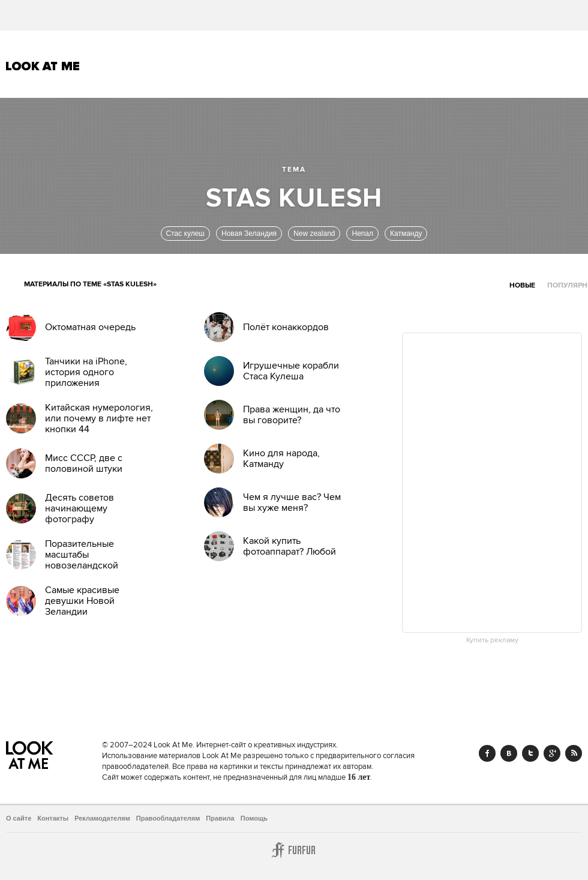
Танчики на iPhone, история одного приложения (86, 372)
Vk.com (509, 753)
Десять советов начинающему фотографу (79, 508)
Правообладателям (168, 818)
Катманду (406, 234)
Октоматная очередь (90, 327)
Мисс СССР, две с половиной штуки (84, 463)
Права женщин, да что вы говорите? (292, 415)
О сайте (19, 818)
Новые (522, 285)
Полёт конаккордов (286, 327)
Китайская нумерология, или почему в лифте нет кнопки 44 (99, 418)
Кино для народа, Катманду (281, 459)
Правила (220, 818)
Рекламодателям (102, 818)
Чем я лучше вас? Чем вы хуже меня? (292, 502)
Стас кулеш (185, 234)
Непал (362, 234)
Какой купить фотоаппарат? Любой (289, 546)
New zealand (314, 234)
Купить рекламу (492, 640)
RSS (574, 753)
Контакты (53, 818)
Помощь (254, 818)
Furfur (294, 850)
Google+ (552, 753)
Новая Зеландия (249, 234)
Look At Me (43, 66)
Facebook (487, 753)
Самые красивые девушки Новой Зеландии (82, 601)
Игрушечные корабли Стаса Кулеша (291, 371)
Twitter (530, 753)
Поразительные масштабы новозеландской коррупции (82, 560)
